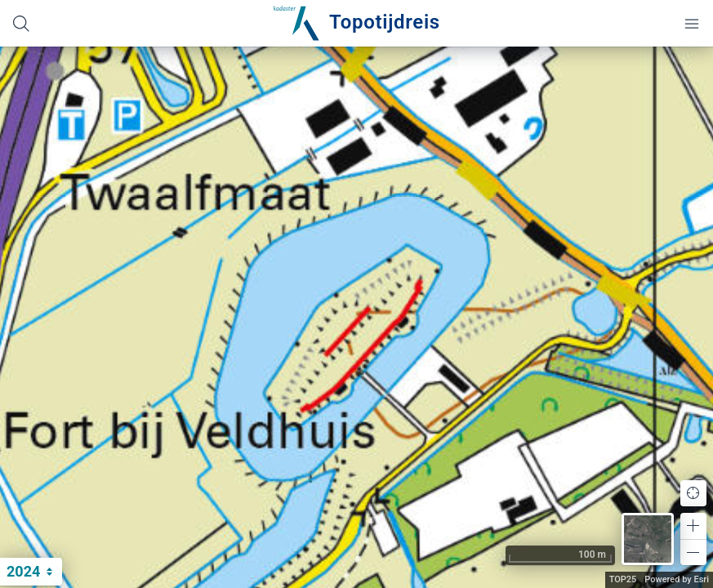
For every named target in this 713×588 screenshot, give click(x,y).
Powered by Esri (677, 579)
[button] (693, 526)
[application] (356, 317)
